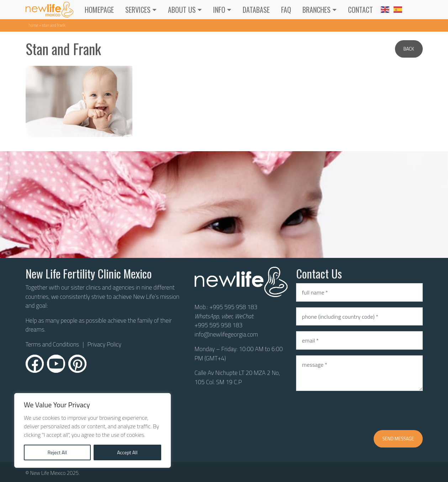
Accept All (127, 452)
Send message (398, 439)
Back (409, 49)
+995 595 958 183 (233, 307)
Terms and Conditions (52, 345)
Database (256, 10)
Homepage (99, 10)
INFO (219, 10)
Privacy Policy (104, 344)
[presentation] (350, 411)
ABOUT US (182, 10)
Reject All (57, 452)
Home (34, 25)
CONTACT (360, 10)
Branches (317, 10)
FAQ (286, 10)
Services (138, 10)
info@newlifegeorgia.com (226, 334)
